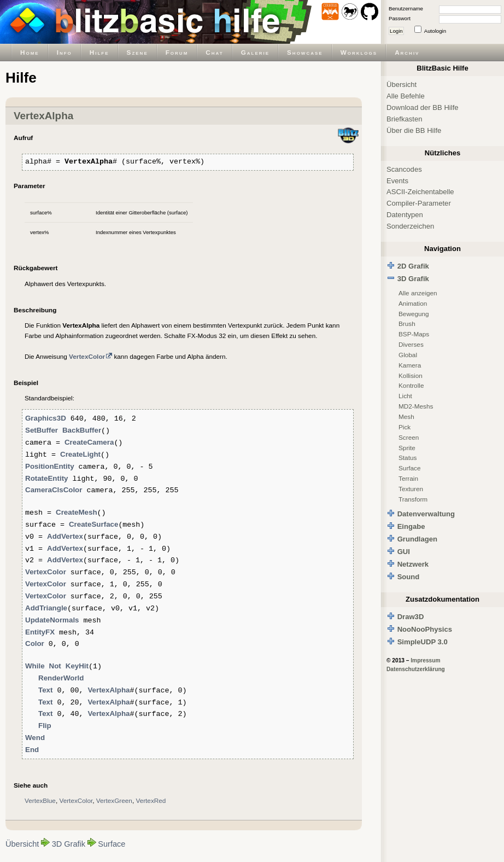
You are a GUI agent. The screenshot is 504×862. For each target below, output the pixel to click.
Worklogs (359, 52)
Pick (405, 427)
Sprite (407, 448)
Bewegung (414, 314)
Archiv (407, 52)
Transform (413, 499)
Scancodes (404, 169)
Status (408, 458)
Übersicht (22, 844)
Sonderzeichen (410, 226)
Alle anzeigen (418, 293)
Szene (137, 52)
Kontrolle (411, 385)
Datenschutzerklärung (416, 669)
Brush (407, 324)
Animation (413, 303)
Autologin (435, 31)
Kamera (410, 365)
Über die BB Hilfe (414, 130)
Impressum (425, 660)
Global (408, 355)
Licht (405, 396)
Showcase (305, 52)
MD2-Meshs (416, 406)
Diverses (411, 344)
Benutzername (406, 8)
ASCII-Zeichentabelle (420, 192)
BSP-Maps (414, 334)
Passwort (400, 18)
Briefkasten (404, 119)
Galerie (255, 52)
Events (397, 181)
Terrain (408, 478)
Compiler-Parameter (419, 203)
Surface (112, 844)
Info (65, 52)
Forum (177, 52)
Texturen (411, 489)
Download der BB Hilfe (423, 107)
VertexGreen (114, 800)
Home (30, 52)
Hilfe (99, 52)
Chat (214, 52)
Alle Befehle (406, 96)
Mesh (406, 417)
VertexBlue (40, 800)
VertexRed (151, 800)
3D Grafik (69, 844)
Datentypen (405, 215)
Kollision (411, 375)
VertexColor (76, 800)
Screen (409, 437)
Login (396, 31)
